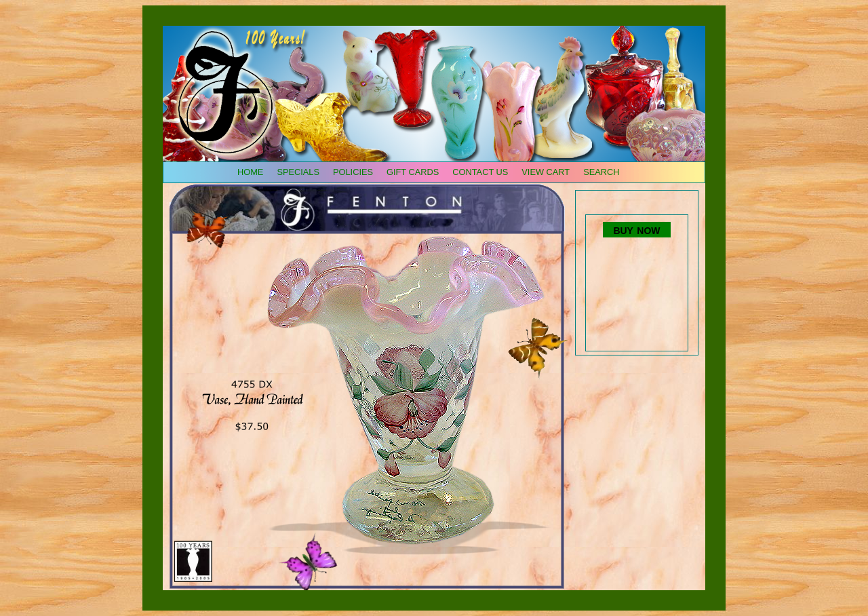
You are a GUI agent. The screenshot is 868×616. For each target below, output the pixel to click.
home (250, 172)
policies (353, 172)
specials (298, 172)
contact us (480, 172)
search (601, 172)
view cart (546, 172)
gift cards (413, 172)
